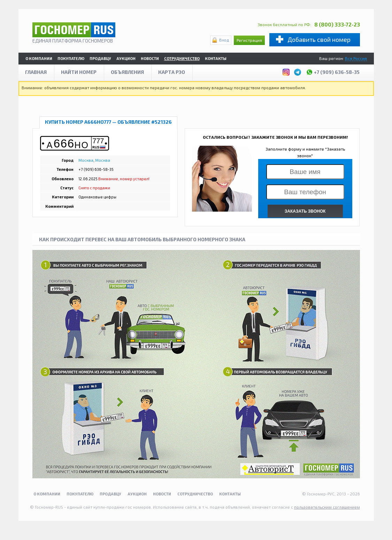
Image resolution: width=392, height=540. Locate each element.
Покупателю (71, 58)
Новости (150, 58)
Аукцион (126, 58)
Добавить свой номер (319, 39)
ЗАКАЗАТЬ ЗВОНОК (305, 211)
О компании (39, 58)
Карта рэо (172, 72)
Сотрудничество (182, 58)
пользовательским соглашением (327, 507)
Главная (36, 72)
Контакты (216, 58)
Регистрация (249, 40)
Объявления (127, 72)
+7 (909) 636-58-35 (333, 71)
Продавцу (100, 58)
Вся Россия (356, 58)
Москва (86, 160)
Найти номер (79, 72)
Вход (224, 40)
